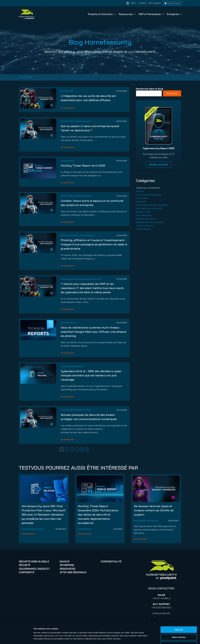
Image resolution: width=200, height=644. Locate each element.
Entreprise (174, 14)
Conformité (142, 198)
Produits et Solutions (102, 14)
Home (22, 77)
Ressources (127, 14)
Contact (142, 3)
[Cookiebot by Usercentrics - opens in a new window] (17, 639)
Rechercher (172, 93)
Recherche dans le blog (149, 89)
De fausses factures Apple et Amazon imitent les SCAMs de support (154, 510)
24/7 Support (155, 3)
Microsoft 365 (67, 91)
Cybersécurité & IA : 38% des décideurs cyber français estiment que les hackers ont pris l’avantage (91, 375)
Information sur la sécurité (149, 208)
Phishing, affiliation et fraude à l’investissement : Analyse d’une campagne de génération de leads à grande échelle (94, 244)
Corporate (141, 201)
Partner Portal (174, 3)
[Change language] (131, 3)
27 (82, 449)
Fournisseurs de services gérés (74, 279)
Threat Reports (67, 161)
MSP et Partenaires (151, 14)
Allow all (179, 622)
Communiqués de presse (72, 366)
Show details (134, 639)
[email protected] (161, 613)
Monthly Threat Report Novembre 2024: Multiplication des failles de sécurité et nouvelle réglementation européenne (98, 515)
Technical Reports (87, 235)
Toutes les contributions (148, 188)
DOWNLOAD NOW (159, 165)
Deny (179, 637)
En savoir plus (67, 108)
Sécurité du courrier (82, 121)
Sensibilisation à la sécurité (150, 222)
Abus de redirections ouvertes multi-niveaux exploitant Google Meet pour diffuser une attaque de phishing (93, 332)
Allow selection (179, 629)
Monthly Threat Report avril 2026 (83, 166)
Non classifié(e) (144, 215)
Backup (140, 191)
